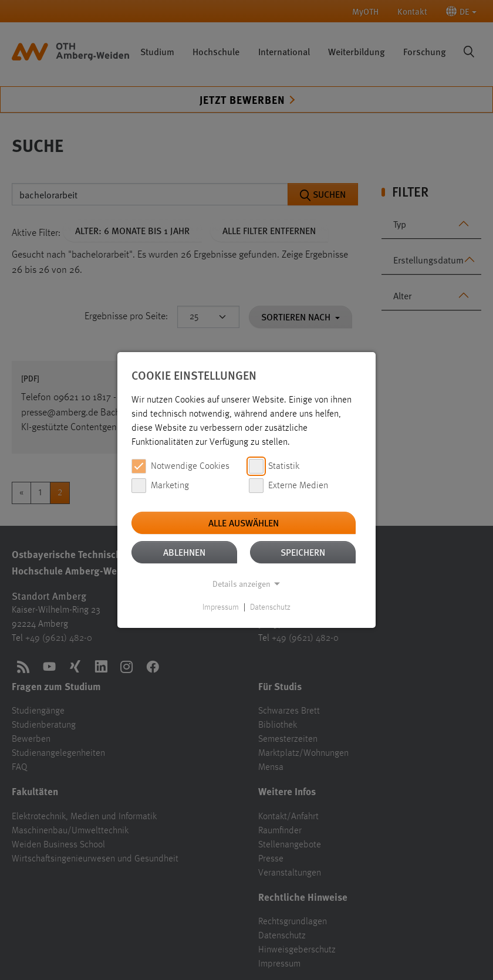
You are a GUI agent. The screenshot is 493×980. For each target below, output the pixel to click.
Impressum (221, 607)
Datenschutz (270, 607)
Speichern (303, 552)
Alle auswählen (244, 523)
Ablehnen (184, 552)
